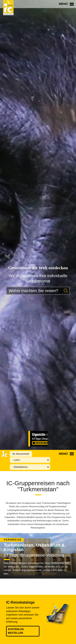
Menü (66, 4)
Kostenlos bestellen (16, 631)
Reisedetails (45, 443)
